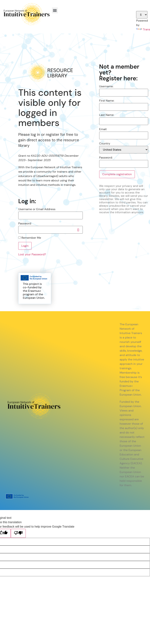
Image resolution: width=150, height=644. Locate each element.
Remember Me (30, 238)
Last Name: (107, 115)
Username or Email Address (37, 209)
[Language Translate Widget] (142, 15)
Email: (103, 129)
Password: (106, 158)
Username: (106, 86)
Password (25, 224)
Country (105, 144)
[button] (55, 10)
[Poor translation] (18, 533)
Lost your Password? (32, 254)
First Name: (107, 101)
